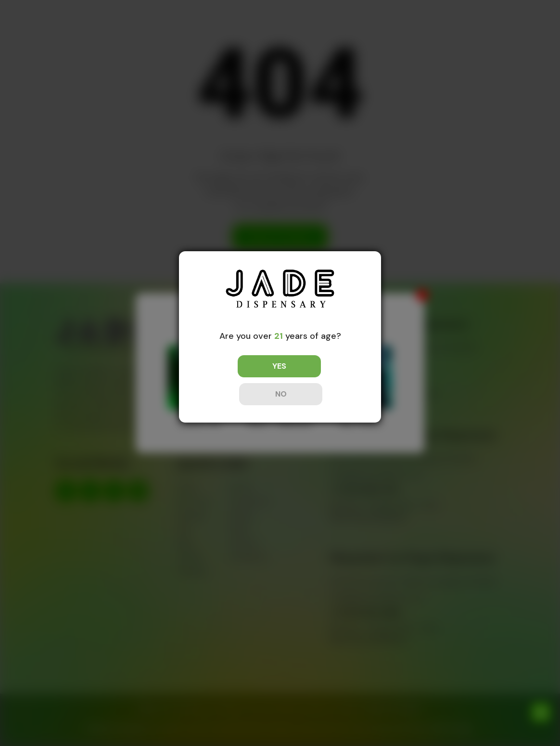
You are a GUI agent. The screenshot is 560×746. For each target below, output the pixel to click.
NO (323, 380)
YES (237, 380)
